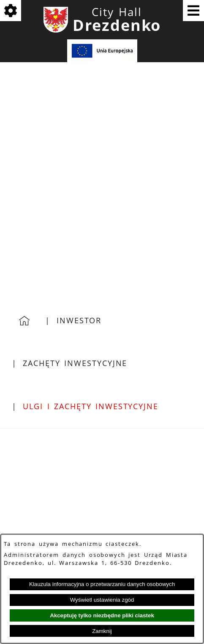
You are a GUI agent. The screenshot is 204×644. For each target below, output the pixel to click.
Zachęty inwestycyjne (75, 363)
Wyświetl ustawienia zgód (102, 600)
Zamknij (102, 631)
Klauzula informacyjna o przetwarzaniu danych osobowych (102, 584)
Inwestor (79, 320)
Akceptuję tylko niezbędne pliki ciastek (102, 615)
